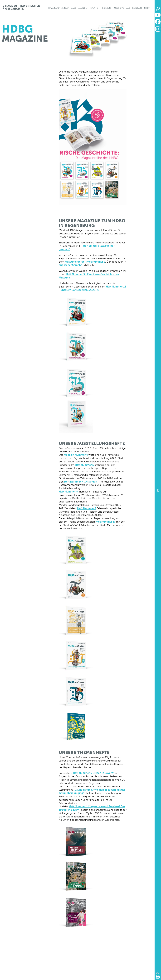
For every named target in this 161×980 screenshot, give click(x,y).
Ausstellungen (80, 8)
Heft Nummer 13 (105, 522)
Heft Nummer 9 (87, 508)
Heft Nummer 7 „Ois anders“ (81, 482)
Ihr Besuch (106, 8)
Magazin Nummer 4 (76, 455)
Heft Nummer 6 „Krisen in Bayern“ (94, 773)
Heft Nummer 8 (68, 492)
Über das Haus (122, 8)
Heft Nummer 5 (84, 465)
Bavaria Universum (59, 8)
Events (94, 8)
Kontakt (137, 8)
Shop (147, 8)
